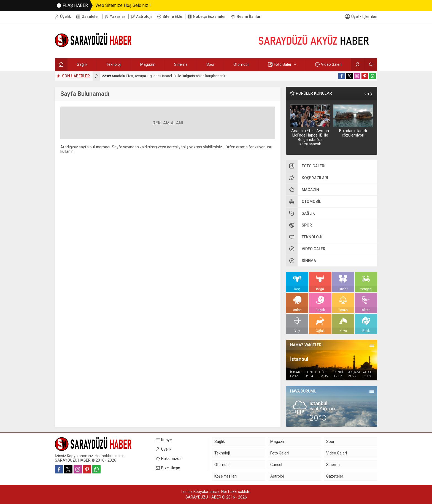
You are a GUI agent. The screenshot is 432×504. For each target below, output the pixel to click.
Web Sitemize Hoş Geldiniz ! (123, 5)
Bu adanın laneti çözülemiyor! (353, 133)
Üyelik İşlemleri (364, 17)
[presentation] (96, 75)
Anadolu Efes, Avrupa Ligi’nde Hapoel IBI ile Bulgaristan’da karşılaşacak (164, 76)
